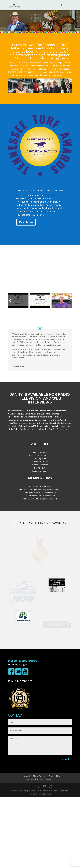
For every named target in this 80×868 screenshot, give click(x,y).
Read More (26, 223)
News (59, 847)
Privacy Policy (35, 865)
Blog (51, 847)
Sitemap (47, 865)
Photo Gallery (39, 847)
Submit (65, 830)
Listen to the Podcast (33, 850)
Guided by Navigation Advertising (53, 861)
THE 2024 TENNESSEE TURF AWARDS (40, 191)
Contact (50, 850)
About (27, 847)
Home (18, 847)
